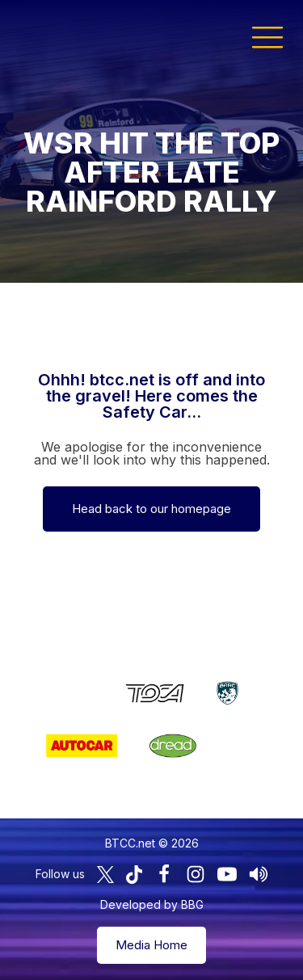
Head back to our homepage (151, 509)
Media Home (151, 945)
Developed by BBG (152, 904)
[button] (267, 36)
